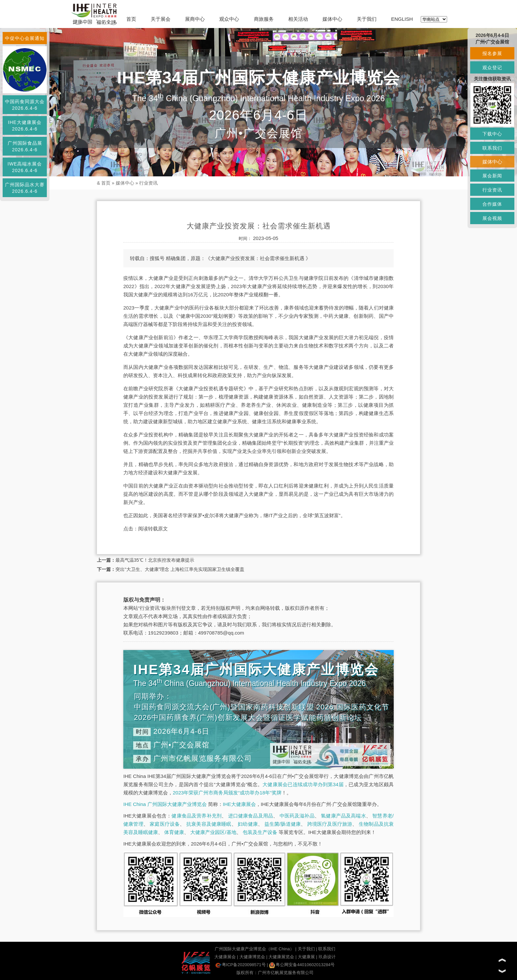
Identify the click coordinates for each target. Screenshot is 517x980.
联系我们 (327, 949)
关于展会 (161, 19)
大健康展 (306, 957)
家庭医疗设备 (165, 824)
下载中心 (492, 134)
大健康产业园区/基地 (213, 832)
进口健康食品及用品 (251, 816)
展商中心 (195, 19)
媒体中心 (332, 19)
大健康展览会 (281, 957)
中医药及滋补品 (297, 816)
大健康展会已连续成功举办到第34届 (303, 784)
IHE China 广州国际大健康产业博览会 (165, 804)
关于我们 (367, 19)
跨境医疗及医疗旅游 (330, 824)
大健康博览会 (252, 957)
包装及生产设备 (260, 832)
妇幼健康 (248, 824)
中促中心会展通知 (25, 38)
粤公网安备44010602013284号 (302, 965)
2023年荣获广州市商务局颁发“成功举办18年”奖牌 (227, 793)
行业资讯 (148, 183)
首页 (131, 19)
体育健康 (174, 832)
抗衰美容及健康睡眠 (209, 824)
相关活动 (298, 19)
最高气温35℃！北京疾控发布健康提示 (155, 560)
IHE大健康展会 (239, 804)
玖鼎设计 (327, 957)
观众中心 (229, 19)
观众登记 (492, 68)
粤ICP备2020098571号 (241, 965)
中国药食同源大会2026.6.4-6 (25, 105)
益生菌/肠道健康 (283, 824)
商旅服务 (264, 19)
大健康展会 (225, 957)
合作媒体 (492, 204)
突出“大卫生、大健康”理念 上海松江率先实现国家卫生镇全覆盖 (180, 569)
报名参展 (492, 53)
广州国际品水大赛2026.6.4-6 (25, 188)
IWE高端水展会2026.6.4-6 (25, 167)
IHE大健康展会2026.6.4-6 (25, 126)
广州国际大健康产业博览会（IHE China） (254, 949)
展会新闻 (492, 176)
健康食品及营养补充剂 (197, 816)
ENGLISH (402, 19)
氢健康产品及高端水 (343, 816)
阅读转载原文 (153, 529)
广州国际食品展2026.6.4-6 (25, 146)
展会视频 (492, 218)
